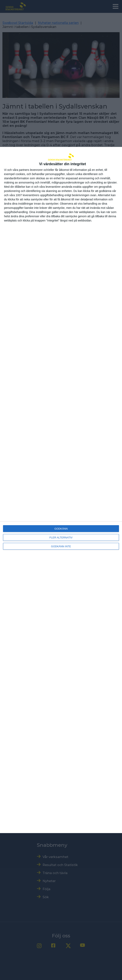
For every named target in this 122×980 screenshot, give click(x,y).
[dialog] (61, 490)
